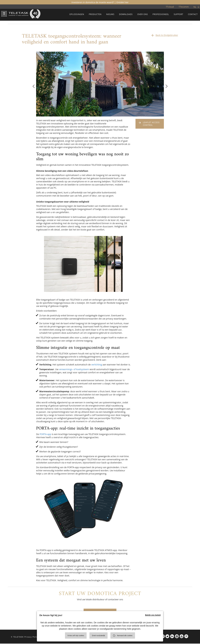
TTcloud (170, 7)
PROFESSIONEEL (161, 14)
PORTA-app (45, 434)
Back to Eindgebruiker (165, 34)
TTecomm (184, 7)
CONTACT (193, 14)
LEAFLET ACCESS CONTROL (151, 124)
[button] (34, 100)
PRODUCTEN (95, 14)
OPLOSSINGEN (77, 14)
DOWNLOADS (126, 14)
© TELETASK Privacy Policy (25, 637)
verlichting (97, 365)
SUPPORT (179, 14)
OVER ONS (143, 14)
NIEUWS (110, 14)
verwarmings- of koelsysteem (74, 369)
